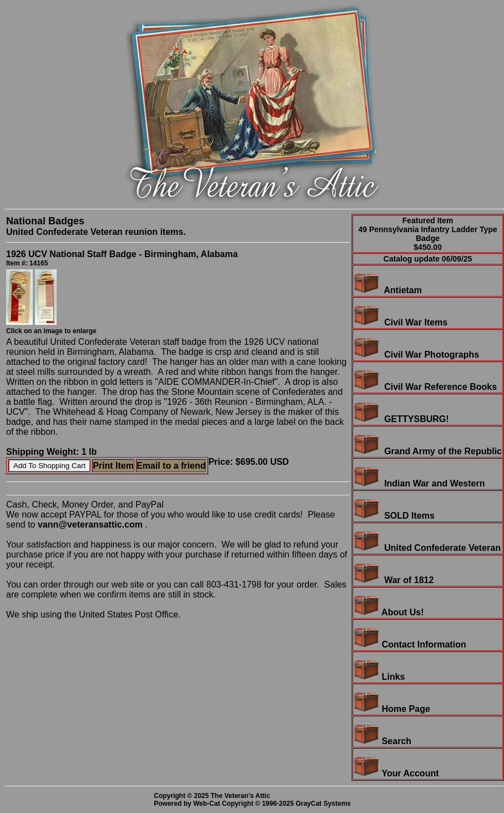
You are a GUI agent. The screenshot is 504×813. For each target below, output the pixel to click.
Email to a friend (171, 466)
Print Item (113, 466)
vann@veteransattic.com (90, 525)
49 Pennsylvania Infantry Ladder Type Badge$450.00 (427, 238)
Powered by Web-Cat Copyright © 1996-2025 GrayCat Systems (254, 804)
